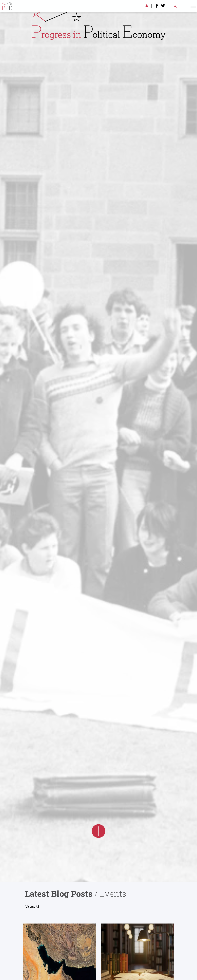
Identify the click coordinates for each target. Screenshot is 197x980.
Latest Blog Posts (59, 894)
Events (113, 894)
